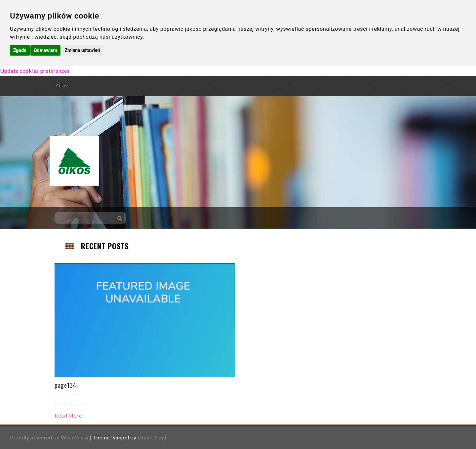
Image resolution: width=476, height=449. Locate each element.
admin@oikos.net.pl (72, 404)
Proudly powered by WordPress (49, 437)
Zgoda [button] (20, 50)
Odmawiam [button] (45, 50)
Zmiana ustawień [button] (82, 50)
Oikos (63, 86)
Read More (68, 415)
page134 (65, 385)
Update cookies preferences (35, 71)
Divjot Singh (153, 437)
